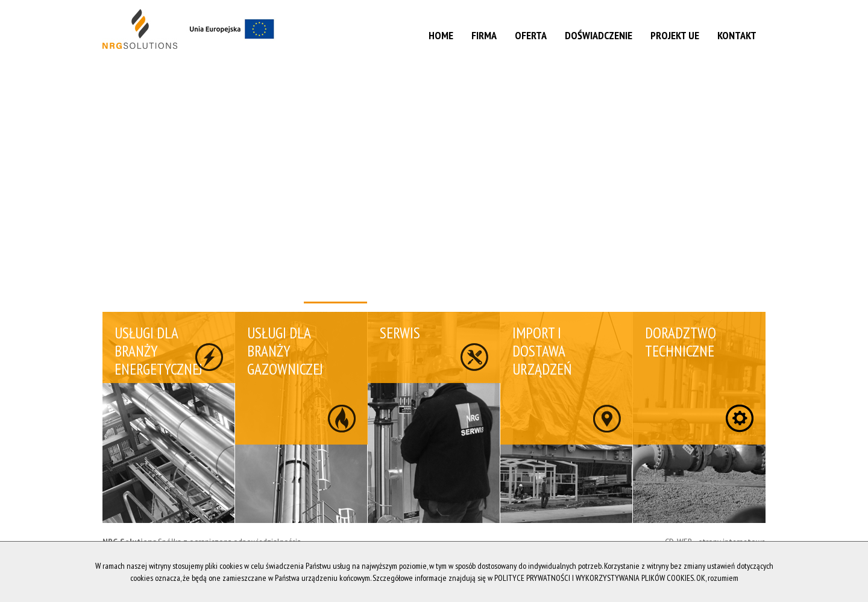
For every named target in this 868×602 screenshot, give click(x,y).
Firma (484, 35)
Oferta (531, 35)
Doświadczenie (599, 35)
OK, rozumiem (717, 578)
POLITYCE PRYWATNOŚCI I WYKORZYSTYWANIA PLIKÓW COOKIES (594, 578)
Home (441, 35)
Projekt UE (675, 35)
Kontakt (737, 35)
